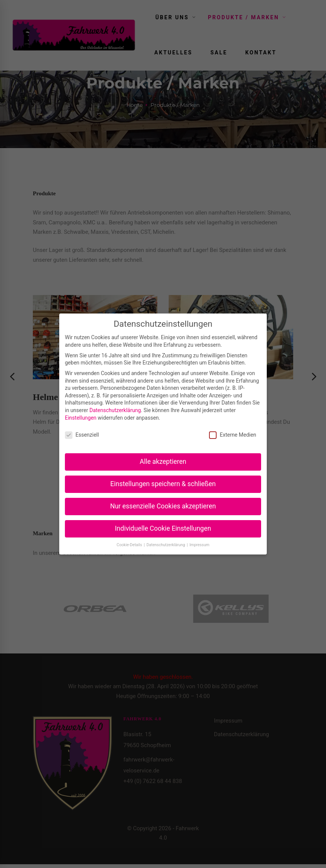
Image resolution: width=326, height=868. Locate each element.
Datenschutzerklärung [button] (166, 545)
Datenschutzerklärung (115, 410)
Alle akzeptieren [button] (163, 462)
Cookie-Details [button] (130, 545)
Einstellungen (81, 418)
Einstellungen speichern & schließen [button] (163, 484)
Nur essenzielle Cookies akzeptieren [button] (163, 506)
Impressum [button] (199, 545)
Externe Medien (232, 435)
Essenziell (82, 435)
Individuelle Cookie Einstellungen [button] (163, 528)
